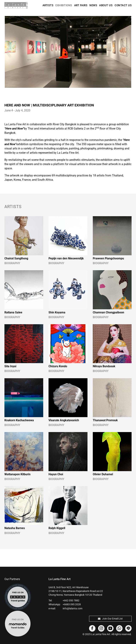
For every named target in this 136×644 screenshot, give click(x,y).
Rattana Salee (13, 312)
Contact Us (123, 5)
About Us (106, 5)
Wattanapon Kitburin (17, 474)
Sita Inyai (10, 366)
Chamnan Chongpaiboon (108, 312)
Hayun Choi (56, 474)
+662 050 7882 (71, 600)
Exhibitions (64, 5)
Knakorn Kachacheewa (19, 420)
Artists (48, 5)
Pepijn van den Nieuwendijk (66, 258)
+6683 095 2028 (72, 604)
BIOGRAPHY (12, 263)
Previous (12, 52)
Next (124, 52)
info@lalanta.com (73, 608)
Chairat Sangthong (16, 258)
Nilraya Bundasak (104, 366)
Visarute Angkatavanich (64, 420)
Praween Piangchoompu (108, 258)
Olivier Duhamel (103, 474)
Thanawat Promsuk (105, 420)
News (93, 5)
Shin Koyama (57, 312)
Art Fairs (81, 5)
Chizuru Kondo (58, 366)
